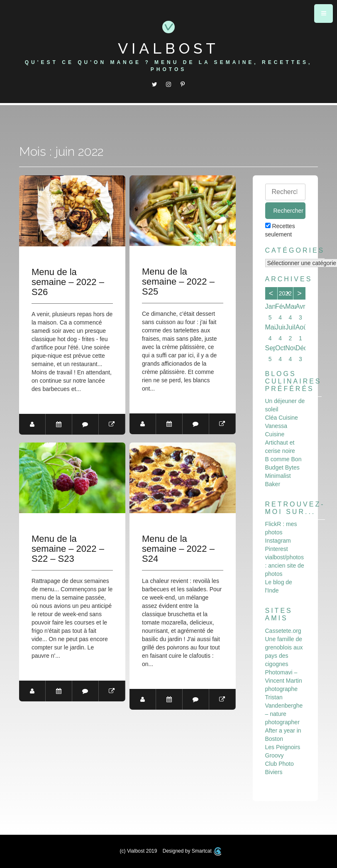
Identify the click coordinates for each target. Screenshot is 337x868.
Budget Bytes (282, 467)
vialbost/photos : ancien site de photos (285, 566)
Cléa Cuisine (282, 418)
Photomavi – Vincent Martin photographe (284, 681)
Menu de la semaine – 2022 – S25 (178, 282)
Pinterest (277, 549)
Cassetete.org (283, 631)
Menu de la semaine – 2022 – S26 (68, 282)
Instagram (278, 541)
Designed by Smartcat (192, 851)
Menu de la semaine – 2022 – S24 (178, 549)
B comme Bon (283, 459)
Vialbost (168, 48)
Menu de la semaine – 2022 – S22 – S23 (68, 549)
